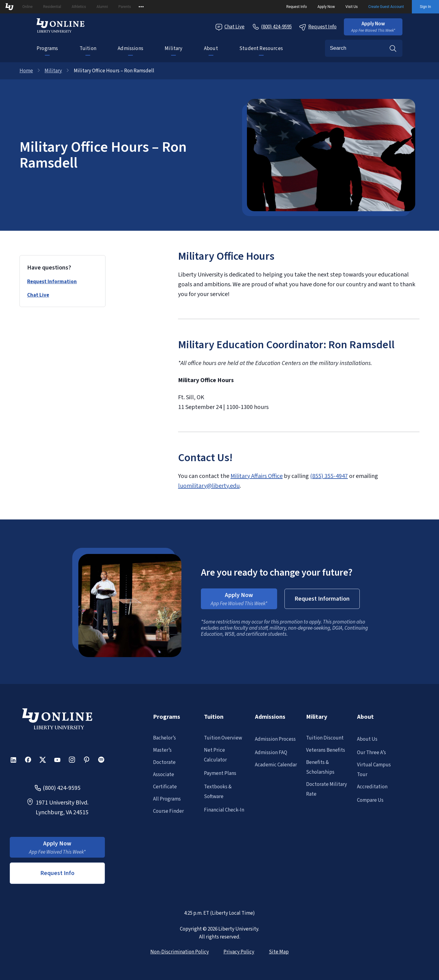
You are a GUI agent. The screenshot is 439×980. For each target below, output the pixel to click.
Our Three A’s (371, 753)
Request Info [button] (57, 873)
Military (173, 49)
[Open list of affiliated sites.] (141, 7)
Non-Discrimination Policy (180, 952)
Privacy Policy (239, 952)
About (211, 49)
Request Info (297, 7)
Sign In (425, 7)
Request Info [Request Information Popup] (318, 27)
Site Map (279, 952)
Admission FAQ (271, 753)
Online (27, 7)
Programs (47, 49)
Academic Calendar (276, 765)
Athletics (79, 7)
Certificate (165, 787)
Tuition (88, 49)
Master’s (162, 750)
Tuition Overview (223, 738)
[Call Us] (272, 27)
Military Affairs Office (257, 476)
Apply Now (326, 7)
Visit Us (352, 7)
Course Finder (168, 811)
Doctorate (164, 762)
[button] (373, 27)
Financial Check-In (224, 810)
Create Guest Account (386, 7)
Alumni (102, 7)
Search (393, 48)
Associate (164, 775)
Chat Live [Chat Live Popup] (230, 27)
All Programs (167, 799)
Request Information (52, 282)
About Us (367, 739)
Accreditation (372, 787)
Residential (52, 7)
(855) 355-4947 (329, 476)
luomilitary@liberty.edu (209, 486)
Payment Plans (220, 773)
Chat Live (38, 295)
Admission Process (275, 739)
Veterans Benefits (326, 750)
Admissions (130, 49)
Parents (125, 7)
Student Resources (261, 49)
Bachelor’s (164, 738)
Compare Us (370, 800)
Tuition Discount (325, 738)
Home (26, 71)
